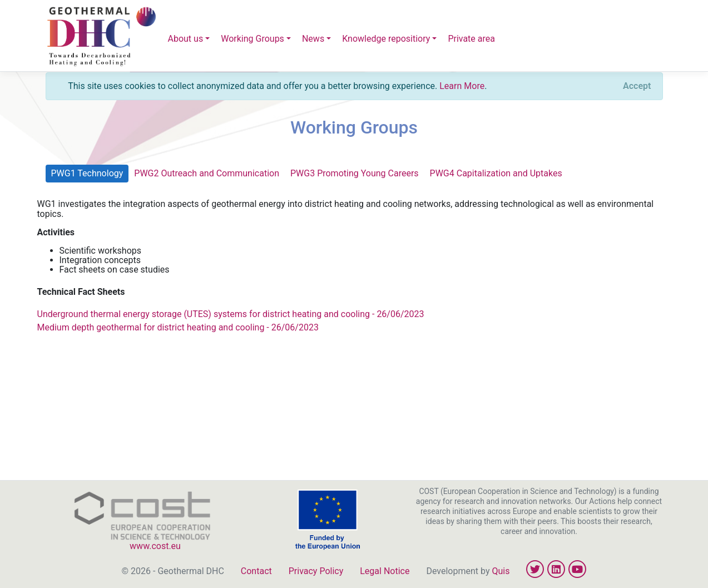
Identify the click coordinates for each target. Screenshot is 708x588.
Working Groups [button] (252, 39)
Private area (471, 39)
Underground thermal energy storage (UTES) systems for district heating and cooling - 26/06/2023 (231, 314)
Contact (256, 571)
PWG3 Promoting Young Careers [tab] (355, 173)
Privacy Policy (316, 571)
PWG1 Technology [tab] (87, 173)
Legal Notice (385, 571)
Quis (501, 571)
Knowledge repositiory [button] (386, 39)
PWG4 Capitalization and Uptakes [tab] (496, 173)
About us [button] (186, 39)
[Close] (637, 86)
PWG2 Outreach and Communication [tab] (207, 173)
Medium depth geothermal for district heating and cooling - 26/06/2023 (178, 327)
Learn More (462, 86)
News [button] (313, 39)
